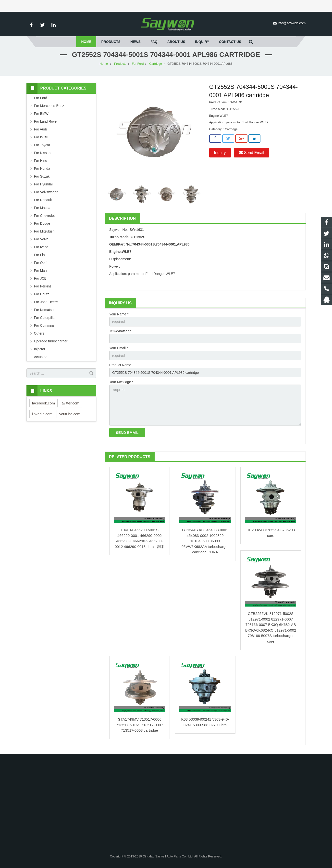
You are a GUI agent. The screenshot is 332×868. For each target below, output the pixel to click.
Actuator (40, 357)
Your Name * (119, 314)
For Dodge (42, 223)
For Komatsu (44, 310)
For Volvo (41, 239)
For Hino (41, 161)
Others (39, 333)
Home (104, 64)
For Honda (42, 168)
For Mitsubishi (45, 231)
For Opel (41, 263)
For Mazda (42, 208)
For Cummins (44, 325)
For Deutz (42, 294)
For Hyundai (43, 184)
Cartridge (156, 64)
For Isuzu (41, 137)
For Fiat (40, 255)
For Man (40, 271)
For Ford (138, 64)
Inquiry (220, 153)
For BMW (41, 114)
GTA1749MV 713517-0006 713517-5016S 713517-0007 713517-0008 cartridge (140, 725)
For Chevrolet (44, 216)
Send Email (251, 153)
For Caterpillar (45, 318)
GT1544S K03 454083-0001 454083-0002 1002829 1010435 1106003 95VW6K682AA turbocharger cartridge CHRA (205, 541)
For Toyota (42, 145)
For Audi (40, 129)
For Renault (43, 200)
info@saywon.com (292, 23)
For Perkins (43, 286)
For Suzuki (42, 176)
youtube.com (70, 414)
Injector (40, 349)
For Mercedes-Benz (49, 106)
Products (120, 64)
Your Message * (121, 382)
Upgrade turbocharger (51, 341)
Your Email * (119, 348)
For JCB (40, 278)
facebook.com (43, 403)
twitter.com (71, 403)
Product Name (120, 365)
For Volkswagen (46, 192)
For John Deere (46, 302)
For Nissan (42, 153)
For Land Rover (46, 121)
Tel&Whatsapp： (122, 331)
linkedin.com (42, 414)
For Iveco (41, 247)
